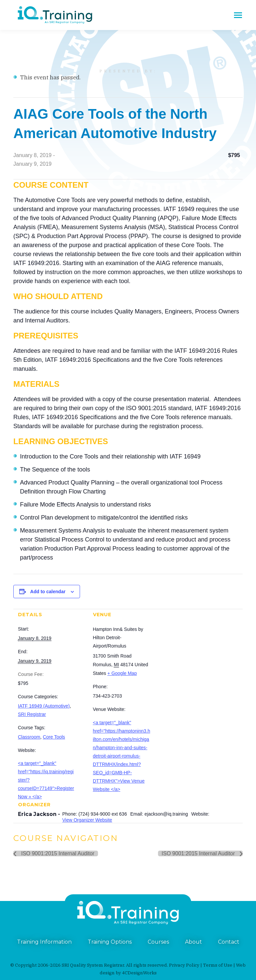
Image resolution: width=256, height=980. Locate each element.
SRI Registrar (32, 714)
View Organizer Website (87, 820)
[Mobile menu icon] (238, 15)
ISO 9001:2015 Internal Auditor (57, 853)
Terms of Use (218, 965)
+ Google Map (122, 673)
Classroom (29, 737)
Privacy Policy (184, 965)
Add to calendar (48, 592)
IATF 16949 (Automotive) (44, 706)
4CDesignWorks (139, 973)
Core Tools (54, 737)
